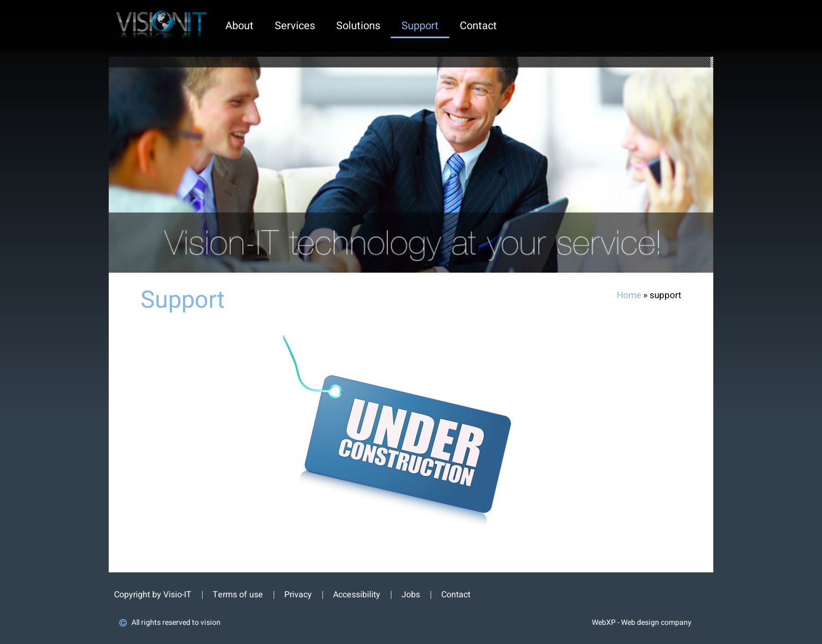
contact (478, 26)
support (420, 26)
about (239, 26)
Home (629, 295)
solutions (358, 26)
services (295, 26)
